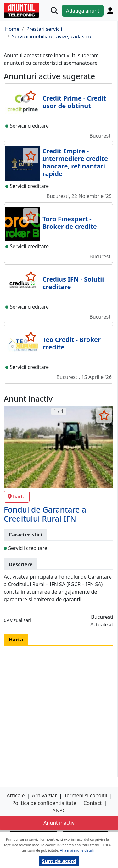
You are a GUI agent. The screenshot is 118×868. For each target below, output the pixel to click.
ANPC (59, 810)
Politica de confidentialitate (44, 803)
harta (17, 497)
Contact (93, 803)
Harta (16, 640)
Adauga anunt (83, 11)
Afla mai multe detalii (77, 850)
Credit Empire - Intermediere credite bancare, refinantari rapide (75, 162)
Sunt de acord (59, 861)
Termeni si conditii (86, 795)
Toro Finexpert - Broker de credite (70, 223)
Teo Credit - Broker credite (72, 343)
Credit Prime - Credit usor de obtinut (74, 102)
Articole (16, 795)
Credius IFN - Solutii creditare (73, 283)
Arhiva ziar (45, 795)
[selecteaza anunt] (31, 95)
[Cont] (110, 11)
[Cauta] (54, 11)
